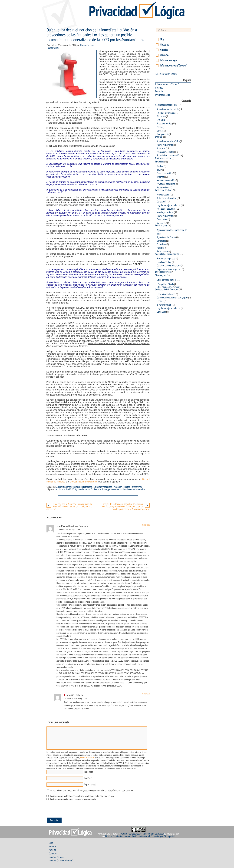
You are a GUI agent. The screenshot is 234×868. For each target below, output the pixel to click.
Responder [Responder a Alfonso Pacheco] (146, 694)
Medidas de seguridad (166, 209)
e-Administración (164, 305)
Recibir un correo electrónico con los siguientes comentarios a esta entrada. (82, 796)
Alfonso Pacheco (87, 45)
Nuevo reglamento (165, 145)
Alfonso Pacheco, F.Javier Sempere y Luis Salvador (142, 834)
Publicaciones (161, 226)
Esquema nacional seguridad (169, 269)
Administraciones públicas (67, 487)
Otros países (162, 219)
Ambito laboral (163, 195)
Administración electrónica (168, 141)
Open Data (161, 312)
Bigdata (160, 166)
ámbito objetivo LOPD (65, 489)
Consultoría (162, 202)
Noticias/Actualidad (104, 487)
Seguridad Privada (163, 272)
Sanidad (160, 131)
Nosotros (164, 45)
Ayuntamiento (81, 489)
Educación (161, 116)
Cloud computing (164, 262)
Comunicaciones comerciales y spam (172, 298)
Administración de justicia (168, 109)
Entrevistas (161, 244)
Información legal (169, 60)
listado (105, 489)
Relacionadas (162, 251)
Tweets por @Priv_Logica (166, 74)
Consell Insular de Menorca (83, 482)
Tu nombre (88, 772)
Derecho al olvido (164, 173)
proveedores (114, 489)
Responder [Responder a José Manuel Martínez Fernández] (146, 525)
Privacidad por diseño (166, 184)
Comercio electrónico (166, 294)
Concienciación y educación (169, 266)
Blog (162, 39)
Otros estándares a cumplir (168, 287)
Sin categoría (161, 275)
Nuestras (160, 248)
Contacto (164, 55)
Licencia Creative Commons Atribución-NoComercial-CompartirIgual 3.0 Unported (140, 836)
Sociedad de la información (168, 155)
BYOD (159, 170)
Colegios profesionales (166, 113)
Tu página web (90, 785)
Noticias (164, 50)
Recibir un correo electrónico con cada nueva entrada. (73, 799)
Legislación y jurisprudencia (169, 205)
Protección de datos (121, 487)
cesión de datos (94, 489)
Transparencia (136, 487)
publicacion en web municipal (133, 489)
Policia (160, 127)
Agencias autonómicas (166, 237)
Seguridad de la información (167, 254)
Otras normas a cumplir (166, 280)
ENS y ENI (161, 120)
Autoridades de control (167, 198)
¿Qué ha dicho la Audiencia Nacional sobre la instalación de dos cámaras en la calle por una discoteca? (69, 507)
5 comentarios (53, 48)
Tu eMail (87, 778)
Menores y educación (166, 180)
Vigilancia (161, 223)
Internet (160, 177)
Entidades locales (87, 487)
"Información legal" (87, 758)
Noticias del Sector (163, 158)
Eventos (159, 137)
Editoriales (161, 241)
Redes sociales (163, 188)
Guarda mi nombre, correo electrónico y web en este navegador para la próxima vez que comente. (92, 791)
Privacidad (161, 149)
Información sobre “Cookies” (174, 66)
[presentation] (71, 810)
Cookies (160, 301)
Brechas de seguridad (166, 259)
